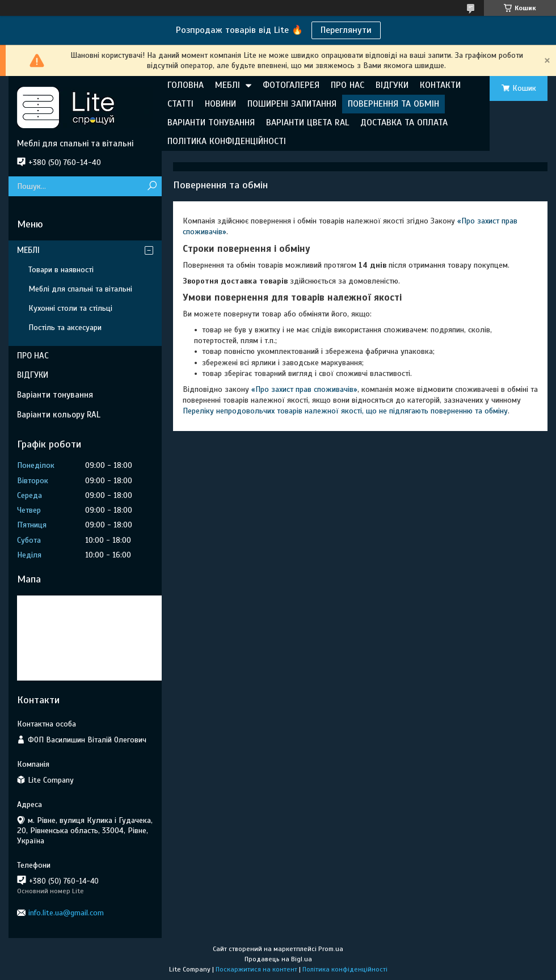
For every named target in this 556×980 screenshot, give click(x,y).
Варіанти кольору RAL (59, 415)
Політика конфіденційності (345, 969)
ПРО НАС (347, 85)
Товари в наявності (61, 270)
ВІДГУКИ (392, 85)
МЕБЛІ (228, 85)
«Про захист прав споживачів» (304, 389)
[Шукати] (152, 186)
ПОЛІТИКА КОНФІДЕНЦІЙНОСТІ (227, 141)
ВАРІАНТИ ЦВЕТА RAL (308, 122)
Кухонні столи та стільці (70, 308)
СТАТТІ (180, 104)
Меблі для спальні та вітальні (80, 289)
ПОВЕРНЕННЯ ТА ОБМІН (393, 104)
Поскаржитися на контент (256, 969)
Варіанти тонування (55, 395)
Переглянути (346, 30)
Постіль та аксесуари (65, 328)
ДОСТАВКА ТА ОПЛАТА (404, 122)
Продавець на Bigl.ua (278, 959)
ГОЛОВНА (186, 85)
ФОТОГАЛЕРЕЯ (291, 85)
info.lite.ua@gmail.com (66, 913)
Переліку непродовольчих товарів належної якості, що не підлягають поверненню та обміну (345, 411)
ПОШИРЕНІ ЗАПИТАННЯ (292, 104)
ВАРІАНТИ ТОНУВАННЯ (211, 122)
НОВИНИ (220, 104)
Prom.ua (331, 949)
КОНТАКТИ (440, 85)
